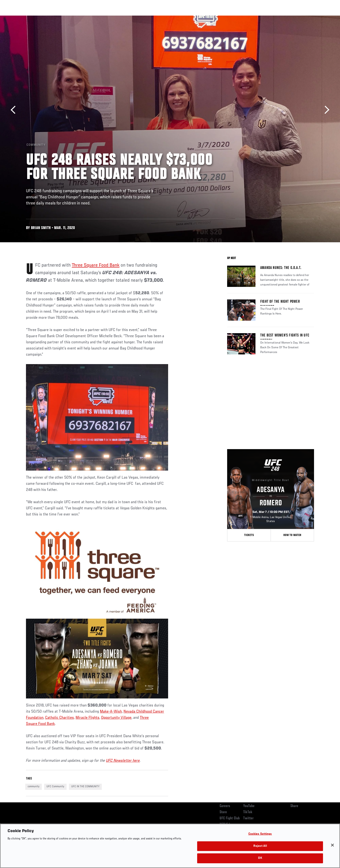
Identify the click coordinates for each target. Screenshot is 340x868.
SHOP (304, 18)
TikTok (248, 812)
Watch (260, 18)
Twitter (248, 818)
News (80, 18)
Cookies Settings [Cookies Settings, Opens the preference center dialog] (260, 834)
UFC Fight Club (230, 818)
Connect (241, 18)
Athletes (62, 18)
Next (325, 110)
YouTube (249, 806)
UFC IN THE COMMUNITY (85, 787)
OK (260, 858)
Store (223, 812)
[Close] (332, 845)
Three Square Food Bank (96, 265)
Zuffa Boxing (283, 18)
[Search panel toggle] (317, 18)
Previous (15, 110)
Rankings (41, 18)
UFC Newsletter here (123, 761)
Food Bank (46, 724)
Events (21, 18)
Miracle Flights (87, 718)
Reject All (260, 846)
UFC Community (55, 787)
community (34, 787)
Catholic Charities (59, 718)
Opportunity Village (116, 718)
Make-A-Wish (111, 712)
